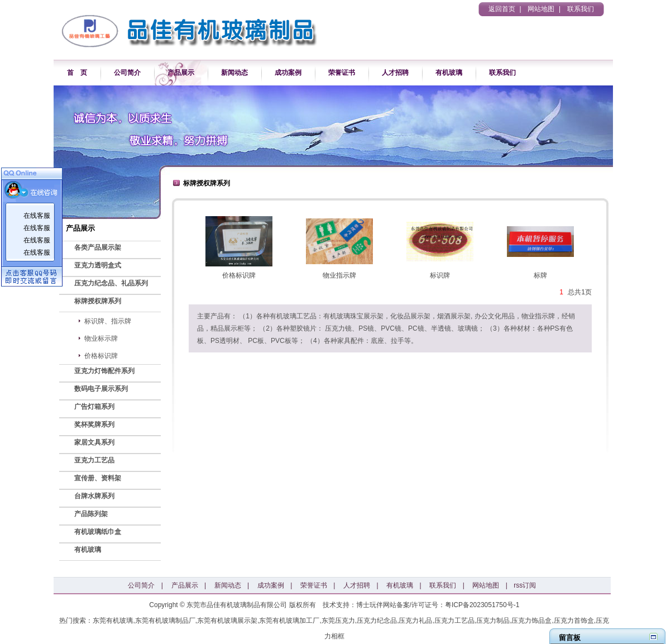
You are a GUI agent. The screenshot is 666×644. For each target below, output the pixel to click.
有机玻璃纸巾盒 (98, 532)
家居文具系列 (94, 442)
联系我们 (581, 9)
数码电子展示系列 (101, 389)
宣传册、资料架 (98, 478)
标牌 (540, 275)
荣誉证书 (342, 73)
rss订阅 (525, 585)
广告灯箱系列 (94, 407)
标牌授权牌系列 (98, 301)
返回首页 (502, 9)
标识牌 (440, 275)
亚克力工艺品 (94, 460)
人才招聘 (395, 73)
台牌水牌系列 (94, 496)
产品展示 (181, 73)
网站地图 (541, 9)
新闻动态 (234, 73)
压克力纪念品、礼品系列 (111, 283)
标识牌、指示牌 (108, 321)
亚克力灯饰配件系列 (104, 371)
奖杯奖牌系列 (94, 424)
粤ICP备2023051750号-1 (482, 605)
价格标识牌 (101, 356)
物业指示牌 (339, 275)
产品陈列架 (91, 514)
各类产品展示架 (98, 247)
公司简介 (127, 73)
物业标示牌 (101, 338)
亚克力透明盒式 (98, 265)
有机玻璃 (449, 73)
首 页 (77, 73)
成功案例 (288, 73)
